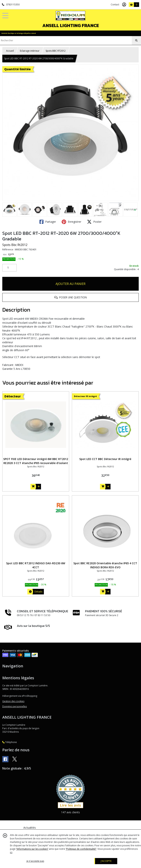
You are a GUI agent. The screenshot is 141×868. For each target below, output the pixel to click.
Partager (48, 222)
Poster (94, 222)
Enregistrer (71, 222)
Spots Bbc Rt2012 (15, 245)
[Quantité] (9, 268)
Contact (115, 5)
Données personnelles (15, 706)
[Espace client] (124, 5)
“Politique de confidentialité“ (81, 849)
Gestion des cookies (13, 701)
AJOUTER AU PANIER (70, 284)
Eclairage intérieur (30, 51)
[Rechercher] (136, 41)
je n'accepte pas (35, 861)
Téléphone (10, 742)
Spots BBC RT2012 (56, 51)
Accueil (10, 51)
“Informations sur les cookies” (32, 849)
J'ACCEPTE (106, 861)
